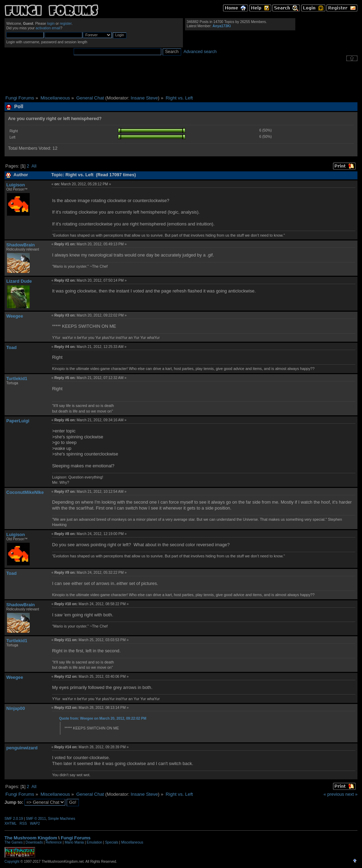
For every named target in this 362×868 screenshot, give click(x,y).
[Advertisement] (181, 78)
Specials (112, 842)
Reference (54, 842)
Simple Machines (61, 819)
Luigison (16, 185)
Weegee (15, 316)
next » (351, 794)
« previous (334, 794)
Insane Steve (144, 98)
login (51, 24)
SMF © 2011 (36, 819)
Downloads (34, 842)
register (66, 24)
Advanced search (200, 52)
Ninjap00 (16, 708)
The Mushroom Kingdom (31, 838)
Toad (12, 347)
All (34, 166)
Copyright (12, 862)
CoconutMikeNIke (25, 492)
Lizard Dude (19, 281)
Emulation (94, 842)
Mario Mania (74, 842)
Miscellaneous (132, 842)
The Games (14, 842)
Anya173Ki (222, 26)
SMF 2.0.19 (14, 819)
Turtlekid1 (17, 379)
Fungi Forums (76, 838)
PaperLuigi (18, 421)
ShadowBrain (21, 245)
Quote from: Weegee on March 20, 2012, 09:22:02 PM (103, 718)
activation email (48, 28)
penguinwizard (22, 748)
